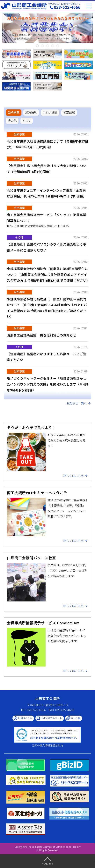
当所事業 (19, 134)
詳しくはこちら (73, 476)
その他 (19, 237)
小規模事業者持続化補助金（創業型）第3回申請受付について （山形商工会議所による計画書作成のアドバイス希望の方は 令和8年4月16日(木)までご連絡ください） (48, 275)
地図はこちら (25, 718)
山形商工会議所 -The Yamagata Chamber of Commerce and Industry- (24, 6)
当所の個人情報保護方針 (46, 746)
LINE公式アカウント (51, 718)
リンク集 (76, 718)
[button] (37, 46)
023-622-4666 (67, 8)
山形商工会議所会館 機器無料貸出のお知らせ (42, 335)
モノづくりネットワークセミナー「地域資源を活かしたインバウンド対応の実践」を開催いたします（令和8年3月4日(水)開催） (47, 384)
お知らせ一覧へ (77, 404)
